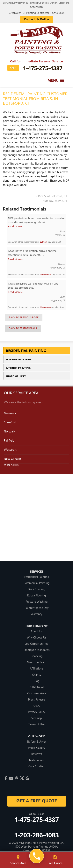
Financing (36, 656)
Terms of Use (36, 725)
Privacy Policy (37, 712)
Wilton (44, 242)
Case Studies (36, 767)
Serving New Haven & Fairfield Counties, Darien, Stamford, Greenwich (36, 5)
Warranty (36, 614)
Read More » (15, 227)
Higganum (45, 307)
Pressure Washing (36, 602)
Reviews (37, 754)
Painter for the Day (37, 608)
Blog (36, 681)
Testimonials (37, 760)
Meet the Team (36, 663)
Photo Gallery (16, 376)
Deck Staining (36, 589)
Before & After (37, 742)
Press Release (37, 700)
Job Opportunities (37, 644)
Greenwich (45, 275)
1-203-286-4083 (37, 835)
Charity (37, 675)
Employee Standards (36, 650)
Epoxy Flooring (36, 596)
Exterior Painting (18, 359)
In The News (36, 687)
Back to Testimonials (23, 328)
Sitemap (37, 718)
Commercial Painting (36, 583)
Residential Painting (26, 351)
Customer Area (37, 694)
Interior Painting (18, 368)
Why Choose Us (37, 638)
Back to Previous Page (24, 318)
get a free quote (36, 801)
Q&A (37, 706)
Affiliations (36, 669)
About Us (36, 632)
